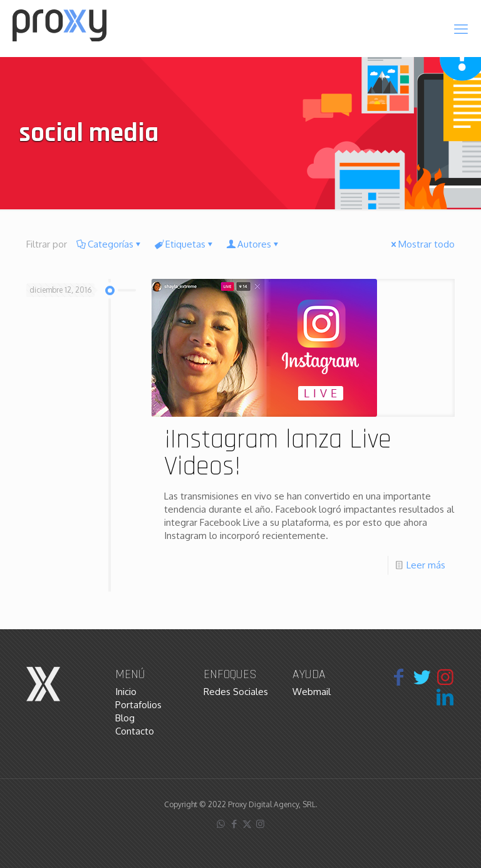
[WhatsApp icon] (221, 824)
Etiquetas (184, 244)
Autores (253, 244)
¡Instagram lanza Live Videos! (278, 453)
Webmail (312, 692)
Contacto (135, 731)
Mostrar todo (422, 244)
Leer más (426, 565)
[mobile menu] (461, 28)
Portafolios (138, 705)
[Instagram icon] (260, 824)
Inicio (126, 692)
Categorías (110, 244)
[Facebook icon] (234, 824)
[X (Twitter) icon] (247, 824)
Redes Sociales (236, 692)
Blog (125, 718)
